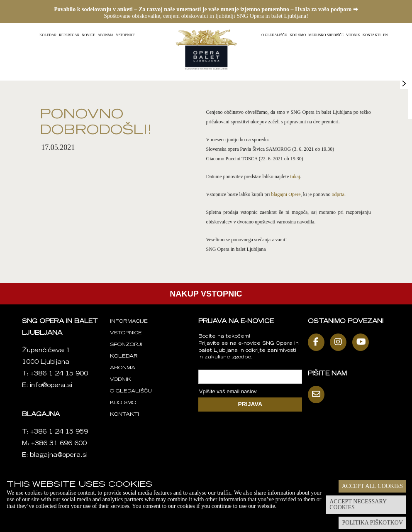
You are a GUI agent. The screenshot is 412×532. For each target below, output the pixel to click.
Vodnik (353, 35)
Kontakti (372, 35)
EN (385, 35)
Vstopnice (126, 35)
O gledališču (274, 35)
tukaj (295, 177)
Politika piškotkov (372, 523)
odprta (338, 194)
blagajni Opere (286, 194)
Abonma (105, 35)
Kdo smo (298, 35)
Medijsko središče (326, 35)
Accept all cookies (372, 486)
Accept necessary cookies (358, 504)
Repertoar (69, 35)
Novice (88, 35)
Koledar (48, 35)
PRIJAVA (250, 404)
